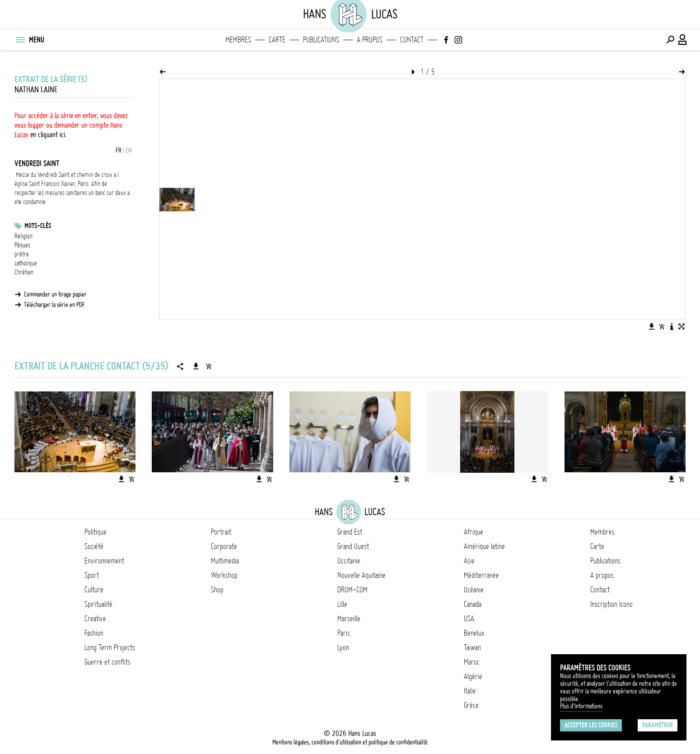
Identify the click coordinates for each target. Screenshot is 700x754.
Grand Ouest (353, 546)
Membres (238, 40)
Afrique (474, 532)
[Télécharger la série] (196, 366)
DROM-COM (352, 590)
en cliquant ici (48, 135)
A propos (370, 40)
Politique (96, 532)
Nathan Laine (36, 90)
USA (469, 619)
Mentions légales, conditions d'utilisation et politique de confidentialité (350, 742)
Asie (469, 561)
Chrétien (24, 272)
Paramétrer (658, 725)
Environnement (104, 561)
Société (94, 546)
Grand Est (350, 532)
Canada (473, 604)
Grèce (471, 705)
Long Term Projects (110, 647)
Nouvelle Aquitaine (362, 575)
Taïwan (472, 647)
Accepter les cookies (591, 725)
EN (129, 150)
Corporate (224, 546)
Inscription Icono (611, 604)
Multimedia (225, 561)
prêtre (22, 254)
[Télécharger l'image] (652, 326)
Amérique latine (484, 546)
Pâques (22, 245)
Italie (470, 691)
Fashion (94, 633)
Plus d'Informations (581, 706)
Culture (94, 590)
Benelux (474, 633)
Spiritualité (98, 604)
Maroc (472, 662)
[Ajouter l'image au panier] (662, 326)
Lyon (343, 647)
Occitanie (349, 561)
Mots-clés (38, 226)
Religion (23, 236)
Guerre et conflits (107, 662)
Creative (95, 619)
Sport (92, 575)
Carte (277, 40)
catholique (26, 263)
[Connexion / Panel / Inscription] (683, 40)
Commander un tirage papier (55, 294)
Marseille (349, 619)
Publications (321, 40)
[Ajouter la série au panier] (209, 366)
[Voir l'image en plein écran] (681, 326)
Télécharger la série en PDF (54, 305)
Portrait (221, 532)
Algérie (473, 676)
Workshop (224, 575)
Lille (342, 604)
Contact (412, 40)
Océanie (474, 590)
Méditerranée (481, 575)
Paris (344, 633)
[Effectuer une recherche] (670, 40)
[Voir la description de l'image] (672, 326)
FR (119, 150)
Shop (217, 590)
